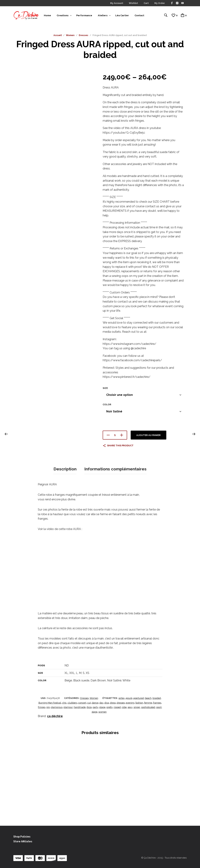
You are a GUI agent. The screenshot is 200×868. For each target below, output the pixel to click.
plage (102, 707)
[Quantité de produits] (115, 436)
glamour (68, 707)
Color (107, 406)
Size (105, 389)
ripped (117, 707)
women (102, 712)
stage (94, 712)
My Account (117, 3)
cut (89, 703)
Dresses (84, 36)
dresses (121, 703)
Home (47, 16)
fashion (139, 703)
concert (82, 703)
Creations (63, 16)
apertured (139, 698)
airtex (122, 698)
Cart (146, 3)
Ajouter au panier (148, 436)
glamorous (57, 707)
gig (48, 707)
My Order (160, 3)
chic (64, 703)
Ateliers (103, 16)
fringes (42, 707)
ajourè (129, 698)
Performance (84, 16)
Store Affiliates (23, 841)
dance (95, 703)
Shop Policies (22, 836)
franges (157, 703)
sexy (130, 707)
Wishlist (133, 3)
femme (148, 703)
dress (113, 703)
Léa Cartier (122, 16)
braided (157, 698)
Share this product (120, 447)
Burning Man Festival (50, 703)
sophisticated (148, 707)
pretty (110, 707)
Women (70, 36)
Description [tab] (65, 469)
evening (130, 703)
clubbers (72, 703)
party (95, 707)
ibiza (89, 707)
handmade (80, 707)
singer (137, 707)
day (101, 703)
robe (124, 707)
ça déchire (55, 716)
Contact (139, 16)
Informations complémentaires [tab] (115, 469)
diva (107, 703)
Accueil (58, 36)
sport (159, 707)
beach (148, 698)
